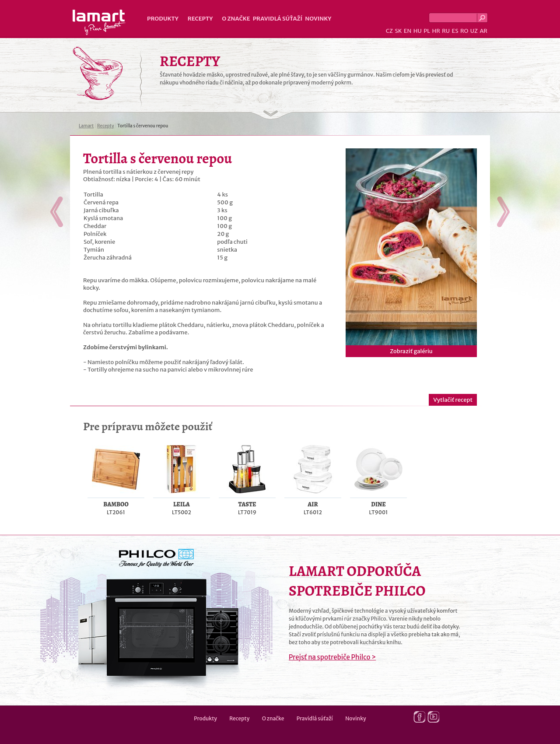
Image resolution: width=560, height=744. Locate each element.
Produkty (163, 19)
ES (455, 31)
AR (483, 31)
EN (408, 31)
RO (464, 31)
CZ (389, 31)
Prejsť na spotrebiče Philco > (332, 657)
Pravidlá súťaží (278, 19)
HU (418, 31)
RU (446, 31)
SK (398, 31)
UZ (474, 31)
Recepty (200, 19)
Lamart (99, 22)
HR (436, 31)
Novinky (318, 19)
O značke (236, 19)
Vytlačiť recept (453, 400)
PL (427, 31)
